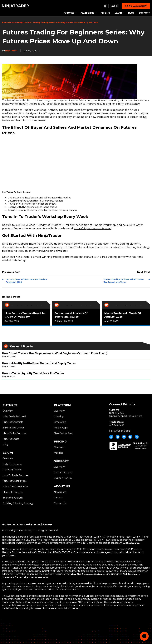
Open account (136, 6)
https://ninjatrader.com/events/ (93, 228)
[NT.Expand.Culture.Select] (105, 6)
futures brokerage (25, 247)
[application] (144, 636)
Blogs (21, 23)
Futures (13, 23)
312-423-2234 (117, 425)
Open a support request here (126, 416)
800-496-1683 (117, 413)
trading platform (63, 257)
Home (5, 23)
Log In (115, 6)
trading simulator (68, 251)
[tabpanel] (26, 313)
